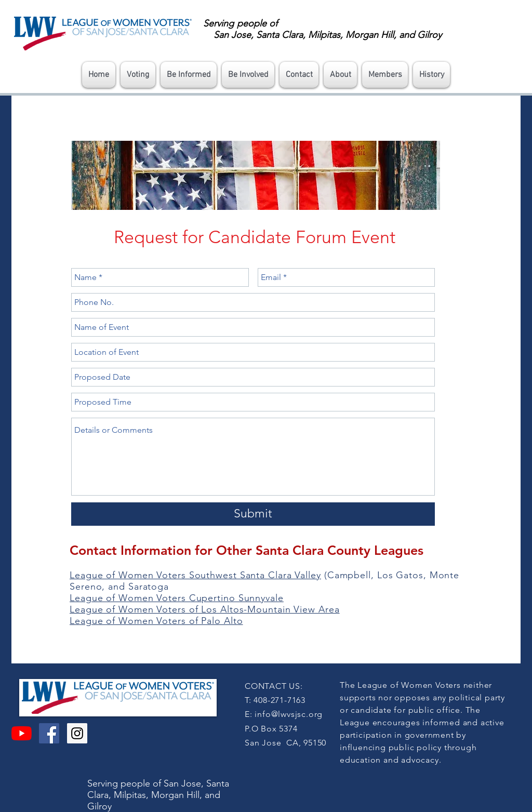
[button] (138, 75)
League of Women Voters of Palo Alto (156, 621)
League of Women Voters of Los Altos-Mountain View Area (205, 609)
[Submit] (253, 514)
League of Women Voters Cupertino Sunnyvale (177, 598)
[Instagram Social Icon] (77, 733)
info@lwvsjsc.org (289, 714)
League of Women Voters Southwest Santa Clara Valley (195, 575)
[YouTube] (22, 733)
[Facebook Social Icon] (49, 733)
